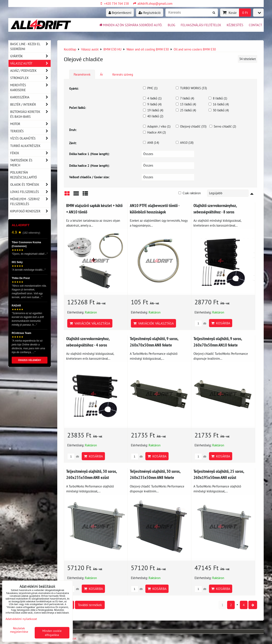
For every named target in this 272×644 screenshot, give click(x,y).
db (200, 323)
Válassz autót (30, 63)
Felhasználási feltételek (201, 25)
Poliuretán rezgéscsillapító (24, 175)
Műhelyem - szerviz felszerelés (30, 201)
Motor (30, 124)
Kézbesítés (235, 25)
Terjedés (30, 131)
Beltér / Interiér (30, 104)
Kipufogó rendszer (30, 211)
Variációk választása (90, 323)
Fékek (30, 153)
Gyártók (30, 56)
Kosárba (221, 323)
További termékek (90, 605)
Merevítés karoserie (30, 88)
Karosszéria (30, 97)
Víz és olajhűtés (30, 138)
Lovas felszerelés (30, 192)
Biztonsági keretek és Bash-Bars (30, 114)
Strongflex (30, 78)
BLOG (171, 25)
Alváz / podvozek (30, 71)
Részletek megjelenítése (19, 630)
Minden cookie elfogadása (52, 633)
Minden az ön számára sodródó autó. (130, 25)
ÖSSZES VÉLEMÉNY (30, 360)
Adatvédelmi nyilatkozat (21, 619)
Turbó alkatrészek (25, 146)
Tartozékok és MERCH (30, 163)
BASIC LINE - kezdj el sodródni (30, 46)
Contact (255, 25)
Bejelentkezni (120, 13)
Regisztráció (150, 13)
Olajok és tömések (30, 185)
